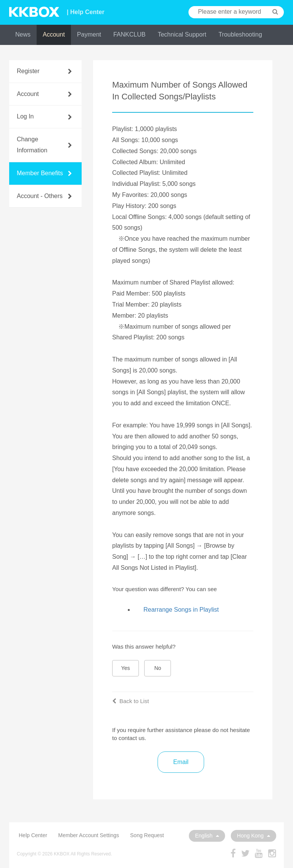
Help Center (33, 835)
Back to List (131, 701)
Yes (126, 668)
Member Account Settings (89, 835)
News (23, 34)
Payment (89, 34)
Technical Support (182, 34)
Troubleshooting (240, 34)
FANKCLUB (129, 34)
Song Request (147, 835)
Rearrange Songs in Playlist (181, 610)
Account (54, 34)
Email (181, 762)
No (158, 668)
